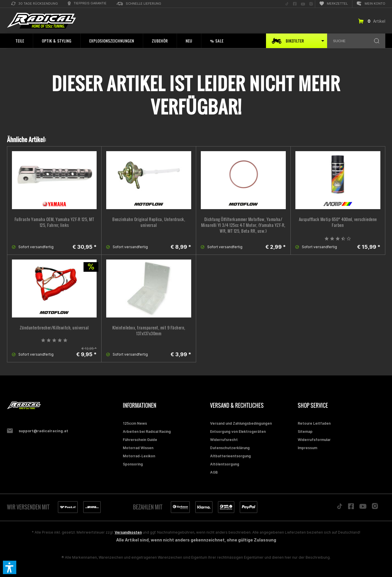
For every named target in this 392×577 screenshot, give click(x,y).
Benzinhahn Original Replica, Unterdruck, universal (149, 222)
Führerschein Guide (140, 440)
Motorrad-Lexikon (139, 456)
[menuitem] (35, 4)
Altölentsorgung (225, 464)
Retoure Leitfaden (314, 423)
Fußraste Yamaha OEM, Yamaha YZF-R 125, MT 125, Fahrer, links (54, 222)
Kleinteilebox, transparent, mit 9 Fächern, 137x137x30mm (149, 331)
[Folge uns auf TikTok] (287, 4)
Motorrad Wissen (138, 448)
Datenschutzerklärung (230, 448)
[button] (10, 567)
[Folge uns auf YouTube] (303, 4)
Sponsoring (133, 464)
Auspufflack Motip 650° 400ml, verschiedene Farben (338, 222)
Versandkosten (128, 532)
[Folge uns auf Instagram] (311, 4)
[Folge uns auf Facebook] (295, 4)
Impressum (307, 448)
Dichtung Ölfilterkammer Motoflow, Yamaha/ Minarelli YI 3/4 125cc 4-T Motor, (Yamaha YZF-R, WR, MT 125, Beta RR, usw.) (243, 225)
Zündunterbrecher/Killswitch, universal (54, 328)
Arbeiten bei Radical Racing (147, 432)
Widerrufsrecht (224, 440)
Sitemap (305, 432)
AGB (214, 472)
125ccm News (135, 423)
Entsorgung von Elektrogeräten (238, 432)
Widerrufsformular (314, 440)
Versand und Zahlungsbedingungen (241, 423)
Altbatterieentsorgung (230, 456)
